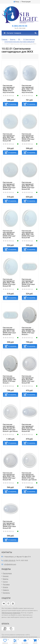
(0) (8, 96)
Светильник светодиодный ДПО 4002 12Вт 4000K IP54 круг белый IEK (28, 137)
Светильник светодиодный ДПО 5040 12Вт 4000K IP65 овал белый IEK (9, 525)
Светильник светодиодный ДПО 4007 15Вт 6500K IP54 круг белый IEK (9, 283)
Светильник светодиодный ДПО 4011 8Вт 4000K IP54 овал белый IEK (28, 283)
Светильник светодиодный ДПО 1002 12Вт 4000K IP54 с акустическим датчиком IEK (28, 90)
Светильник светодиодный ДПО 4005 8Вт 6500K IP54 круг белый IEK (9, 234)
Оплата (5, 587)
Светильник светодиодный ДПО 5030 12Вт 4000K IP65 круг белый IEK (9, 476)
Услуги (5, 582)
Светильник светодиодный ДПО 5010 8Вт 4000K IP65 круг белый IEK (28, 379)
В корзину (12, 104)
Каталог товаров (12, 33)
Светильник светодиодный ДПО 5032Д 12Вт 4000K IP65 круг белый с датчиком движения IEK (29, 477)
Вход (16, 2)
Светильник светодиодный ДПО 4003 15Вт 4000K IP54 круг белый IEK (9, 186)
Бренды (6, 579)
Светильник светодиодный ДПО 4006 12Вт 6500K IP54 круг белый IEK (28, 234)
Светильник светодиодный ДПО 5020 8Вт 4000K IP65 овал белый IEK (28, 428)
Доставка (6, 584)
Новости (6, 590)
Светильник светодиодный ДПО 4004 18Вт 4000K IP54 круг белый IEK (28, 186)
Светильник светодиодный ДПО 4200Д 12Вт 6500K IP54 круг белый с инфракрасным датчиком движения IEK (9, 382)
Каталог (6, 576)
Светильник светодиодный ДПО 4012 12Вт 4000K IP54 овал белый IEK (9, 331)
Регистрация (26, 2)
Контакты (6, 593)
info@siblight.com (10, 564)
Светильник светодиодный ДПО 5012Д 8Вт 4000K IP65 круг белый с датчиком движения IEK (10, 429)
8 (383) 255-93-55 (20, 26)
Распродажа (7, 573)
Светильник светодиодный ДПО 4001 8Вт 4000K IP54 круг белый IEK (9, 137)
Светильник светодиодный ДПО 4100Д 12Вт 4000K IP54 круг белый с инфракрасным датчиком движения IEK (28, 334)
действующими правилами (11, 613)
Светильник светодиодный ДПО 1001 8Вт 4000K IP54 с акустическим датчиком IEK (9, 90)
